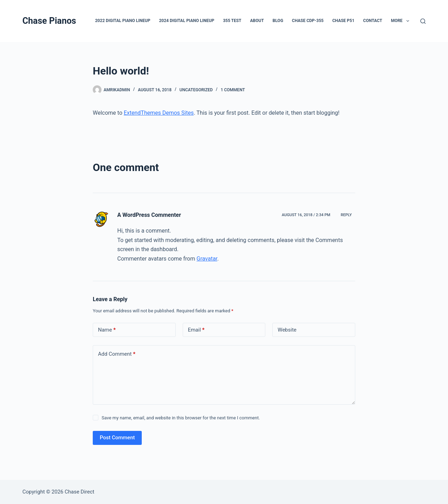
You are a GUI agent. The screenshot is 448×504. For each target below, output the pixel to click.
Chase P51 (343, 21)
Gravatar (207, 259)
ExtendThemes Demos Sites (159, 113)
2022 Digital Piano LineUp (123, 21)
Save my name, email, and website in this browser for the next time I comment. (181, 418)
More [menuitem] (401, 21)
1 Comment (233, 90)
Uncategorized (196, 90)
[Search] (423, 21)
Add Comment (117, 354)
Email (196, 330)
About (257, 21)
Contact (373, 21)
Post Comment (117, 438)
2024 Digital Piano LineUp (187, 21)
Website (287, 330)
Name (107, 330)
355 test (232, 21)
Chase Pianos (49, 21)
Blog (278, 21)
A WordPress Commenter (149, 215)
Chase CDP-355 (308, 21)
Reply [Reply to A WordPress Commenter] (346, 215)
